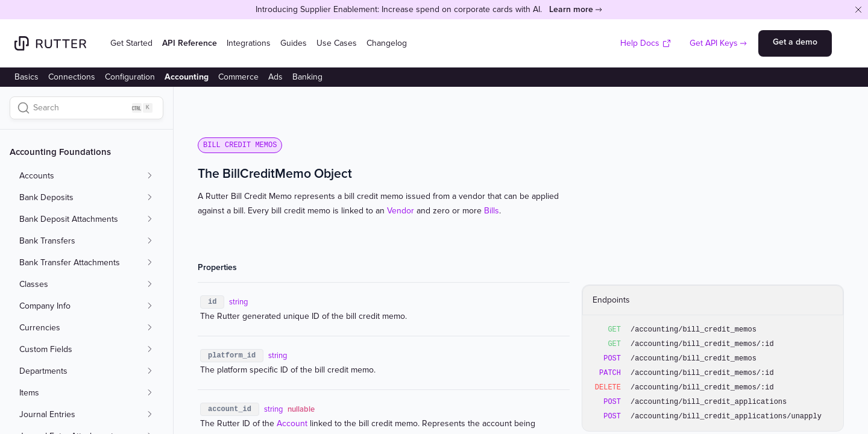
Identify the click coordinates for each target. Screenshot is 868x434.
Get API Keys (714, 43)
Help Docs (646, 43)
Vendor (401, 211)
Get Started (131, 43)
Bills (492, 211)
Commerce (238, 77)
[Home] (50, 43)
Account (292, 423)
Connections (72, 77)
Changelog (387, 43)
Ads (275, 77)
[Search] (86, 108)
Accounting (187, 77)
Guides (294, 43)
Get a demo (795, 42)
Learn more (571, 9)
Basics (27, 77)
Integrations (249, 43)
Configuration (130, 77)
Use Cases (337, 43)
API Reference (190, 43)
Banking (307, 77)
